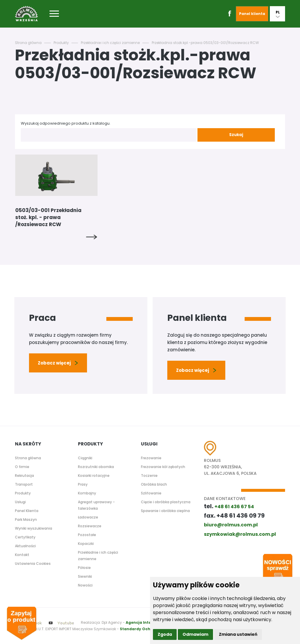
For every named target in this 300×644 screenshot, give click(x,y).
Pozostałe (87, 535)
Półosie (84, 568)
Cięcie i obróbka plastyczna (166, 502)
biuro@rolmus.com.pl (231, 525)
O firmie (22, 467)
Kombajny (87, 493)
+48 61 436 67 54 (234, 507)
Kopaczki (86, 544)
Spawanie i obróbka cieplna (165, 511)
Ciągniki (85, 458)
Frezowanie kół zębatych (163, 467)
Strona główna (28, 43)
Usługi (20, 502)
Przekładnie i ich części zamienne (110, 43)
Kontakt (22, 555)
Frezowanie (151, 458)
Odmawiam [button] (195, 634)
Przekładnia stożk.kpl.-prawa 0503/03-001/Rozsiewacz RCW (205, 43)
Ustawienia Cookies (33, 563)
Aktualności (25, 546)
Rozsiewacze (90, 526)
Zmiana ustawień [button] (238, 634)
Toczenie (149, 476)
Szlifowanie (151, 493)
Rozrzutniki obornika (96, 467)
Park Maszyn (26, 520)
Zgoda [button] (165, 634)
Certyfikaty (25, 537)
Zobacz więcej (58, 363)
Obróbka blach (154, 484)
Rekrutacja (24, 476)
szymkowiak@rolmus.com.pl (240, 534)
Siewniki (85, 576)
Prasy (83, 484)
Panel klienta (252, 14)
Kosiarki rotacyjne (94, 476)
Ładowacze (88, 517)
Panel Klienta (27, 511)
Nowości (85, 585)
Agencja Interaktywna (148, 622)
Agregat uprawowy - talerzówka (96, 505)
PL (278, 14)
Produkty (61, 43)
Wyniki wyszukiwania (34, 528)
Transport (24, 484)
